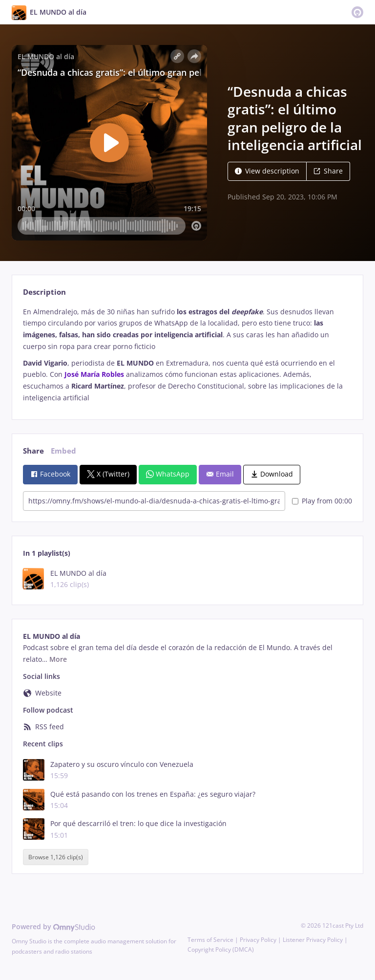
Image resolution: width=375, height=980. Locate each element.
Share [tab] (33, 451)
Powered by (53, 926)
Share (328, 171)
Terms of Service (210, 940)
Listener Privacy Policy (313, 940)
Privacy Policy (258, 940)
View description (267, 171)
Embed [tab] (63, 451)
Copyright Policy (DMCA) (221, 949)
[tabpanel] (187, 355)
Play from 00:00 (322, 501)
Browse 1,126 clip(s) (56, 857)
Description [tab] (44, 292)
